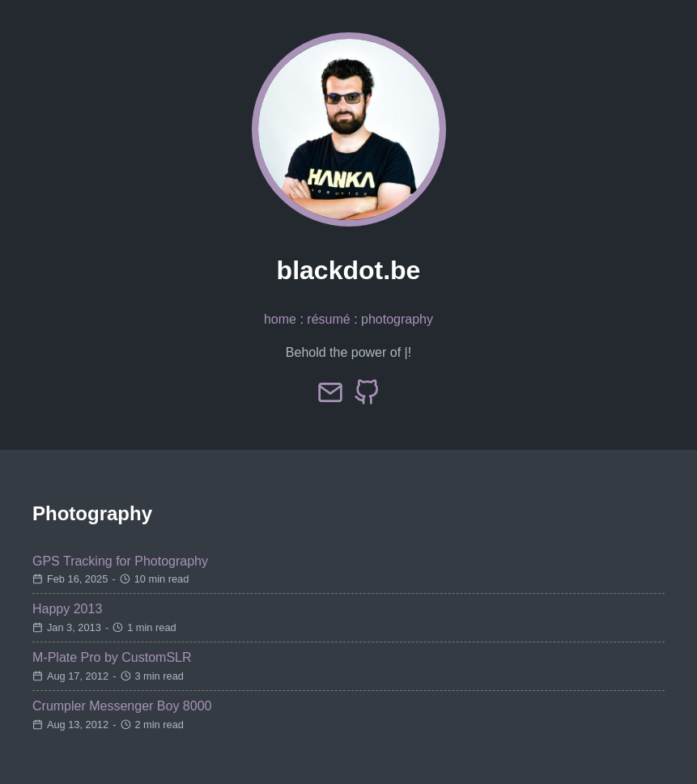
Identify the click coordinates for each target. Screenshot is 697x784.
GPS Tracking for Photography (120, 561)
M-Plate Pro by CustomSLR (112, 657)
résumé (328, 319)
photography (397, 319)
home (280, 319)
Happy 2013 (67, 609)
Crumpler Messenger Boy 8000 (122, 706)
